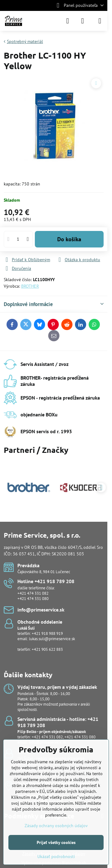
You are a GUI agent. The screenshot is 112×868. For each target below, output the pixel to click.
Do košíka (69, 239)
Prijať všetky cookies (56, 842)
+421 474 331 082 (33, 593)
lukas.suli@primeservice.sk (52, 639)
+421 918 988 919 (47, 633)
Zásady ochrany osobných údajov (56, 826)
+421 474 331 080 (33, 599)
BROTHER (30, 286)
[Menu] (100, 21)
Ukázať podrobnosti (56, 856)
